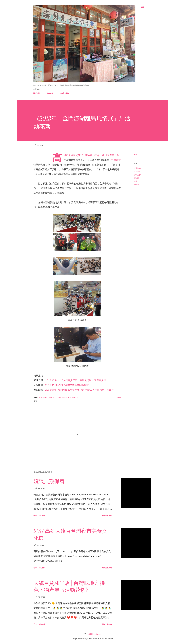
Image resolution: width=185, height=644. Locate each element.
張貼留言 (42, 516)
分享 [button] (135, 155)
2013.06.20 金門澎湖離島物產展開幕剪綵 (67, 385)
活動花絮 (137, 175)
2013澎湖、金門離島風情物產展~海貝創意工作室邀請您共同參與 (80, 390)
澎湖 (135, 181)
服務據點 (50, 93)
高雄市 (136, 178)
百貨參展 (137, 171)
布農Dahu (137, 168)
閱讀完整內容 (107, 516)
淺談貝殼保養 (49, 481)
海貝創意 (116, 160)
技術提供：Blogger (92, 634)
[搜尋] (142, 7)
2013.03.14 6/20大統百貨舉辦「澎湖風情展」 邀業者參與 (76, 380)
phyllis (136, 185)
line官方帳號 (65, 93)
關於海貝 (36, 93)
